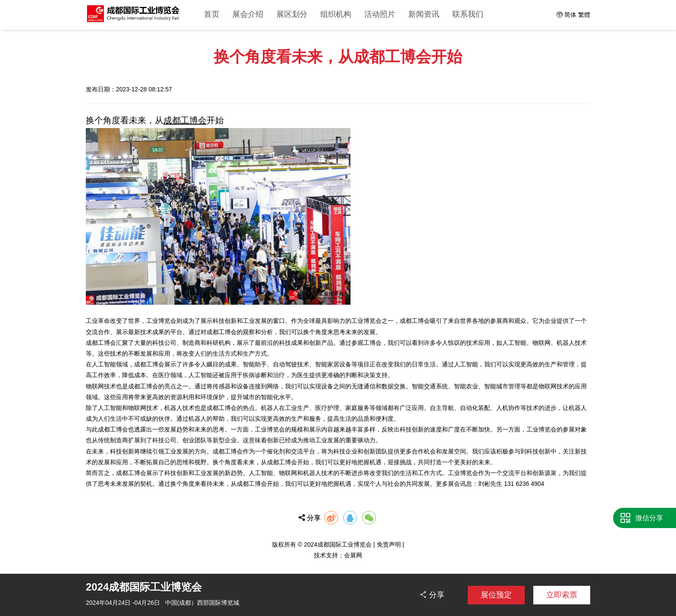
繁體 (584, 15)
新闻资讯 (424, 14)
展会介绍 (248, 14)
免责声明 (389, 544)
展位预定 (496, 595)
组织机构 (336, 14)
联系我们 (468, 14)
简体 (570, 15)
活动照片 (380, 14)
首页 (212, 14)
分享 (436, 594)
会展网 (353, 555)
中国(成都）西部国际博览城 (202, 603)
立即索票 (562, 595)
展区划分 (292, 14)
